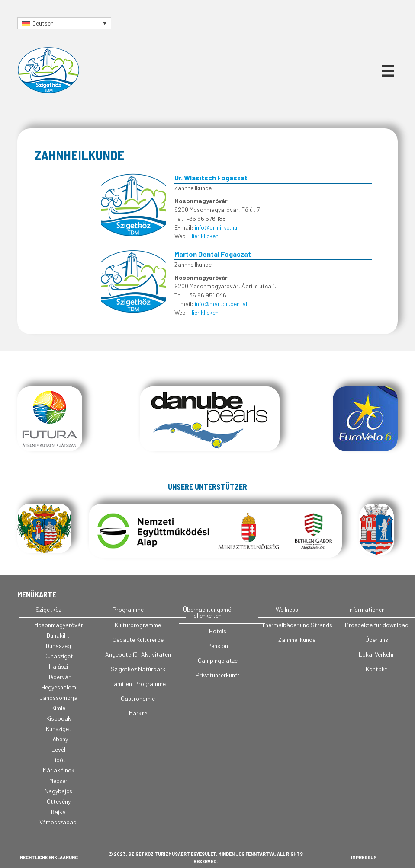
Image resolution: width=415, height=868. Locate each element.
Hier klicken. (204, 236)
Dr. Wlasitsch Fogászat (211, 177)
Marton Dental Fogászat (213, 254)
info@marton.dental (221, 304)
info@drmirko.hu (216, 227)
